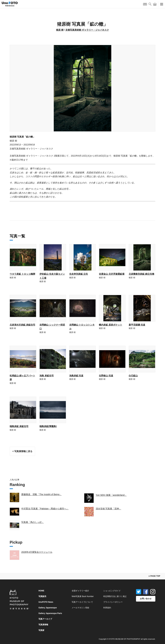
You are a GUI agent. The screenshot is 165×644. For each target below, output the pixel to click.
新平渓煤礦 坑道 (137, 325)
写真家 (41, 630)
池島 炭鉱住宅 (47, 376)
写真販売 (42, 596)
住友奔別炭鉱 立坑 (79, 274)
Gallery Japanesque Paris (50, 613)
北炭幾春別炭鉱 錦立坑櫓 (141, 274)
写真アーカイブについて (82, 602)
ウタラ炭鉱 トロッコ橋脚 (22, 274)
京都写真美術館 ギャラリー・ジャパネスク (87, 30)
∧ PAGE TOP (154, 576)
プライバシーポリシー (113, 602)
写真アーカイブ (45, 619)
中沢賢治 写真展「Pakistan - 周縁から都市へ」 (45, 509)
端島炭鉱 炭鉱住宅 (19, 426)
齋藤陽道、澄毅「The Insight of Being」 (41, 494)
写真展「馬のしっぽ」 (33, 522)
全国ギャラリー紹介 (80, 591)
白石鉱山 (133, 376)
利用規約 (107, 608)
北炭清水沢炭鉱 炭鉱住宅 (22, 325)
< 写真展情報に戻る (22, 451)
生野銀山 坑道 (106, 376)
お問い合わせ (146, 599)
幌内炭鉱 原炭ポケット (111, 325)
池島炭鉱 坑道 (76, 376)
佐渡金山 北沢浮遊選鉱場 (112, 274)
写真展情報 (43, 625)
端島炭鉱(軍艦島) (48, 426)
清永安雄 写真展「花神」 (108, 509)
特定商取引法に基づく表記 (115, 596)
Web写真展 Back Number (83, 596)
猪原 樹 (60, 30)
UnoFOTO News (46, 602)
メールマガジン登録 (80, 608)
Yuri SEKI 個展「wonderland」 (111, 495)
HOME (41, 591)
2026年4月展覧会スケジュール (37, 552)
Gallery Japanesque (48, 608)
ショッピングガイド (112, 591)
